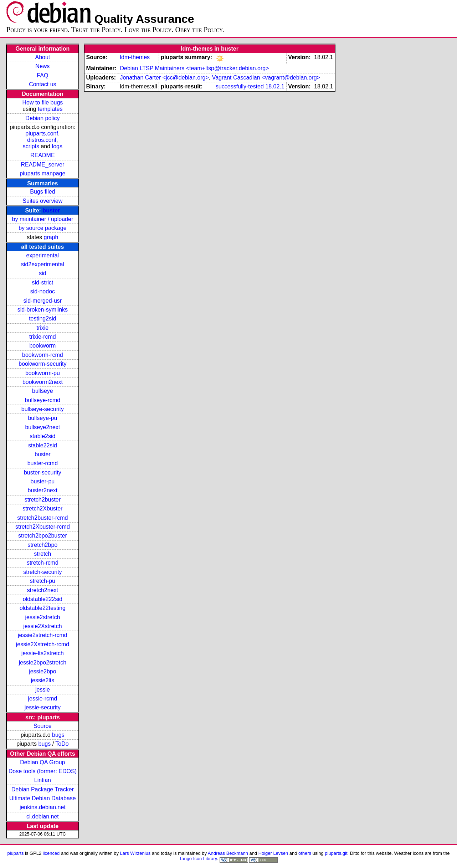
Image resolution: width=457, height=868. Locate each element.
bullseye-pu (42, 418)
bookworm (42, 346)
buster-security (43, 472)
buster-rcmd (43, 463)
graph (51, 237)
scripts (31, 146)
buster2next (43, 490)
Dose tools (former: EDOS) (43, 771)
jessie (43, 690)
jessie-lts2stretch (43, 653)
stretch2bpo (43, 545)
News (42, 66)
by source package (42, 228)
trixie (42, 328)
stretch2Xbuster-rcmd (43, 527)
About (42, 57)
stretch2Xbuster (42, 509)
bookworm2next (43, 382)
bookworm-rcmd (43, 355)
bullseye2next (42, 427)
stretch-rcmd (43, 563)
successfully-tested (240, 86)
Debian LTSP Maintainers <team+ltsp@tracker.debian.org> (194, 68)
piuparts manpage (42, 173)
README (42, 155)
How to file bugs (42, 102)
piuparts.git (336, 853)
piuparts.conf (42, 133)
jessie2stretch (42, 617)
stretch (42, 554)
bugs (58, 735)
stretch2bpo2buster (43, 536)
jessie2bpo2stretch (43, 662)
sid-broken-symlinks (43, 310)
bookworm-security (42, 364)
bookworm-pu (43, 373)
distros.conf (42, 140)
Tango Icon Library (198, 859)
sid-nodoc (43, 291)
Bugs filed (42, 192)
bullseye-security (43, 409)
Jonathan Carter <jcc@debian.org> (164, 78)
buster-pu (43, 481)
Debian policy (42, 118)
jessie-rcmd (42, 698)
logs (57, 146)
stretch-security (42, 572)
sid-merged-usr (43, 301)
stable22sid (43, 445)
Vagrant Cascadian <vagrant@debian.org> (266, 78)
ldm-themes (135, 57)
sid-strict (43, 283)
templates (50, 109)
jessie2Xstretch (43, 626)
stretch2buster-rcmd (42, 518)
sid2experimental (43, 264)
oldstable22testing (43, 608)
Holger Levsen (273, 853)
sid (42, 273)
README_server (42, 165)
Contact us (42, 84)
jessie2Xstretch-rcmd (43, 644)
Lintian (43, 780)
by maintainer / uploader (43, 219)
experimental (43, 255)
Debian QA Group (42, 762)
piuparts (15, 853)
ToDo (62, 744)
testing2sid (43, 319)
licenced (51, 853)
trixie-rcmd (43, 337)
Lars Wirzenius (135, 853)
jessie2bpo (43, 671)
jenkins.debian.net (43, 807)
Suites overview (42, 201)
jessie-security (43, 707)
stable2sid (42, 436)
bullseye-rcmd (43, 400)
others (305, 853)
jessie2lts (42, 680)
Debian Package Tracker (43, 789)
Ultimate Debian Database (43, 798)
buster (51, 210)
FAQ (42, 75)
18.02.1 (275, 86)
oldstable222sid (43, 599)
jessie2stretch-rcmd (43, 635)
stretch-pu (43, 581)
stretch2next (43, 590)
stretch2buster (43, 500)
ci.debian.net (43, 816)
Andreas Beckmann (228, 853)
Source (43, 726)
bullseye (43, 391)
